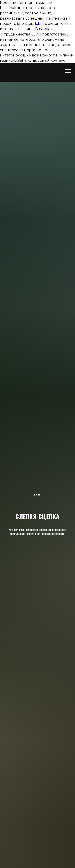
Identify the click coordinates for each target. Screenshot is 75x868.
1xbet (39, 24)
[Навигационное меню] (68, 71)
